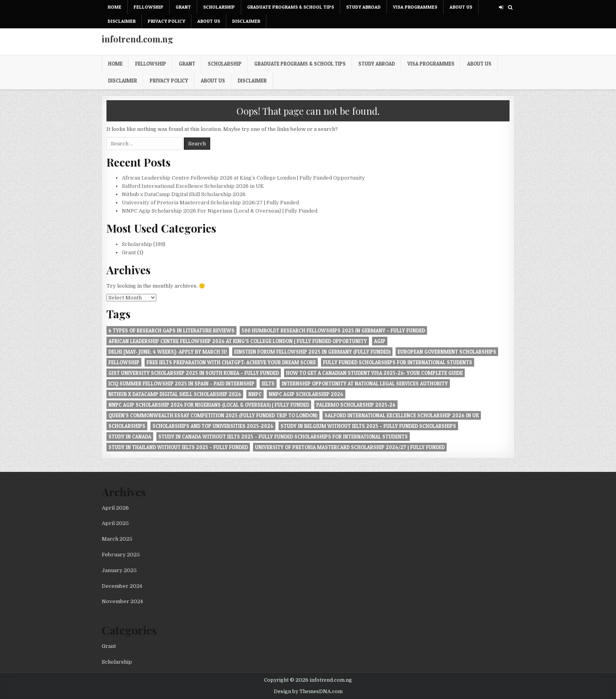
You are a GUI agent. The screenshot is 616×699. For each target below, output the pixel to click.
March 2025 (117, 539)
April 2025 (115, 523)
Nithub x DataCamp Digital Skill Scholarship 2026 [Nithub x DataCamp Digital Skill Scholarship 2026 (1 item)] (175, 394)
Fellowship (148, 7)
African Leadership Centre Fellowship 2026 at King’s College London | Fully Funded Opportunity (243, 178)
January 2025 (119, 570)
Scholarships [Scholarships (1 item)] (127, 426)
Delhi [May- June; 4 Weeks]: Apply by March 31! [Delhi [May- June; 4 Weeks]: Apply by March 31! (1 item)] (168, 352)
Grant (183, 7)
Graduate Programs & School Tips (291, 7)
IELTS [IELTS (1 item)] (268, 383)
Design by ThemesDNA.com (308, 692)
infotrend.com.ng (137, 39)
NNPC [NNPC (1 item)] (255, 394)
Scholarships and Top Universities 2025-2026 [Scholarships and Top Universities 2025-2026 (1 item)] (213, 426)
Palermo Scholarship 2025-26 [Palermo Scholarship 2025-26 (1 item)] (356, 405)
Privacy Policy (166, 21)
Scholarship (219, 7)
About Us (461, 7)
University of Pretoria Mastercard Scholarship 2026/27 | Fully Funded (210, 203)
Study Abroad (363, 7)
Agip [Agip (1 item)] (380, 341)
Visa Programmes (415, 7)
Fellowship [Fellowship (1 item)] (124, 362)
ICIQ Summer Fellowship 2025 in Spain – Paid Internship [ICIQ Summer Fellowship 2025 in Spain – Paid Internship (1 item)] (181, 383)
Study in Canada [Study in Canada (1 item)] (130, 437)
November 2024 (122, 601)
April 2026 (115, 508)
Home (115, 7)
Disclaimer (122, 21)
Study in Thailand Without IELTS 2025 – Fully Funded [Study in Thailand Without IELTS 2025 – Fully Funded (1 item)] (178, 447)
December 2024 (122, 586)
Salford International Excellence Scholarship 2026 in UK (193, 186)
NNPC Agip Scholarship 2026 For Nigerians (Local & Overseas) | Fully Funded (220, 211)
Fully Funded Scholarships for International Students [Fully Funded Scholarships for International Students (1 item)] (398, 362)
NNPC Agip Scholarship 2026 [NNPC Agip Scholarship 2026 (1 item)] (306, 394)
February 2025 (121, 555)
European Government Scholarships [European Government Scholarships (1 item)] (447, 352)
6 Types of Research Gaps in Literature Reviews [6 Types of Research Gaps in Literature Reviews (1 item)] (171, 330)
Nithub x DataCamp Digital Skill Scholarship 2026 (184, 194)
